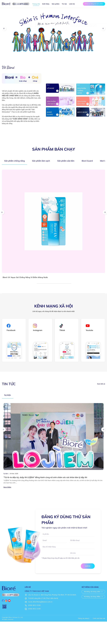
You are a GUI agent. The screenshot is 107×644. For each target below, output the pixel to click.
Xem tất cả (101, 384)
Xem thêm (7, 487)
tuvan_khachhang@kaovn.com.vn (40, 602)
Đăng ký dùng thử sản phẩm (94, 4)
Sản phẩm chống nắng (14, 161)
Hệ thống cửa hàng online (93, 592)
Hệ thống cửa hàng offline (93, 597)
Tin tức (64, 4)
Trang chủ (36, 4)
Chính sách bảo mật (99, 618)
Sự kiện (8, 395)
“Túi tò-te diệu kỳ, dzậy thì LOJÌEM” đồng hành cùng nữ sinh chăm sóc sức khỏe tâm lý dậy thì (45, 477)
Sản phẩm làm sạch (41, 161)
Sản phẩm (56, 4)
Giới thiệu (46, 4)
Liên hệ (72, 4)
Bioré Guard (87, 161)
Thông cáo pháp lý (84, 618)
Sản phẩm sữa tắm (66, 161)
